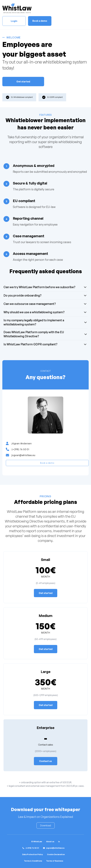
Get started (23, 82)
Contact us (45, 761)
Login (14, 21)
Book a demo (40, 21)
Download (46, 825)
